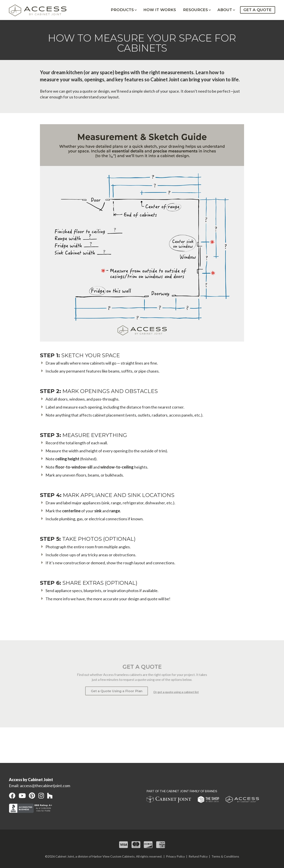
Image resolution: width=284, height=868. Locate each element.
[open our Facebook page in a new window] (12, 796)
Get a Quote (257, 10)
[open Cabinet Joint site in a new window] (169, 800)
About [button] (225, 10)
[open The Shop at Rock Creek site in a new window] (209, 800)
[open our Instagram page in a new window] (41, 796)
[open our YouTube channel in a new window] (22, 796)
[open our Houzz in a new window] (50, 796)
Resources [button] (195, 10)
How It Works (160, 10)
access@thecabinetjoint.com (45, 786)
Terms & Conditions (225, 856)
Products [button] (122, 10)
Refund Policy (198, 856)
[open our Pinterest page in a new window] (32, 796)
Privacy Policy (175, 856)
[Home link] (40, 11)
